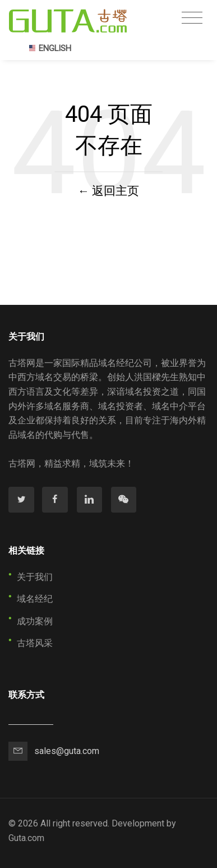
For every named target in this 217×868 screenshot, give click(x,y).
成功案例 (35, 621)
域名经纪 (35, 599)
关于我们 (35, 577)
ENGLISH (50, 48)
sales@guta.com (67, 751)
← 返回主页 (109, 191)
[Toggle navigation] (192, 18)
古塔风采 (35, 643)
